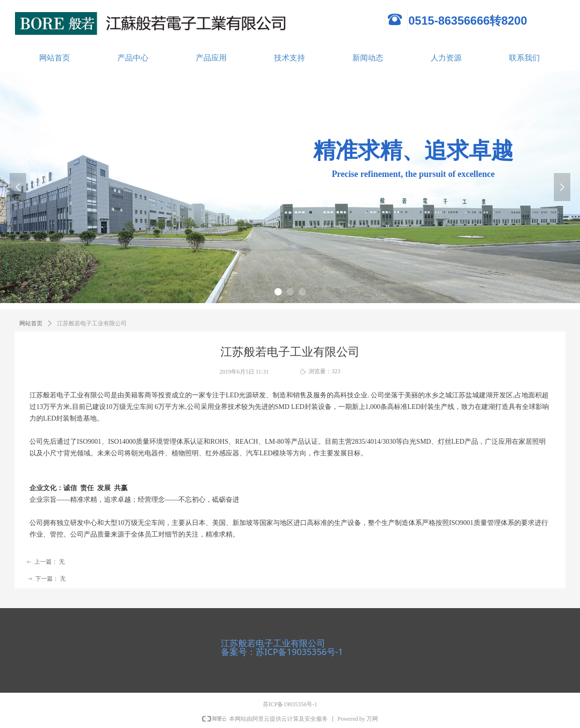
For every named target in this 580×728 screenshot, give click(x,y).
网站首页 (55, 58)
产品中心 (133, 58)
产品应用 (211, 58)
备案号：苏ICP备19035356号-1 (282, 652)
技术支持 (290, 58)
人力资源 (446, 58)
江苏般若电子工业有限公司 (273, 643)
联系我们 (524, 58)
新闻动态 (368, 58)
